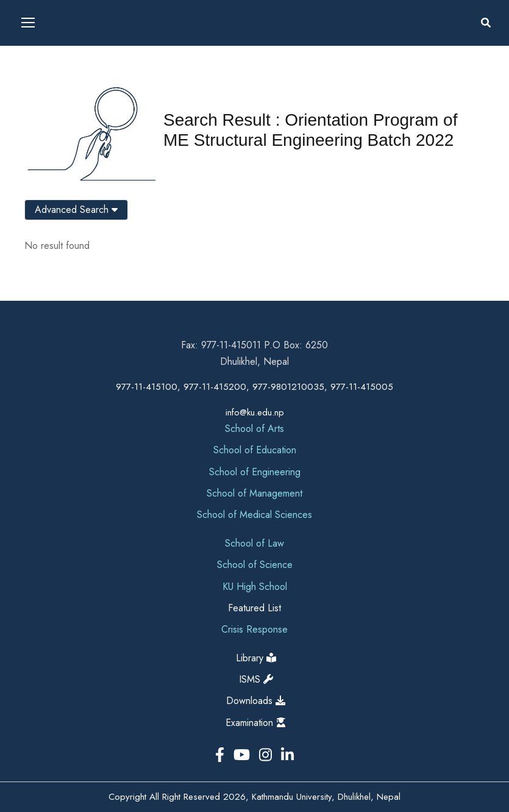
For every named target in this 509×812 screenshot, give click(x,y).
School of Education (255, 450)
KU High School (255, 587)
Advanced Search (76, 210)
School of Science (255, 565)
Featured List (254, 608)
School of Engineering (255, 472)
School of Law (254, 543)
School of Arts (254, 429)
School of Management (254, 493)
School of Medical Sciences (254, 515)
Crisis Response (254, 629)
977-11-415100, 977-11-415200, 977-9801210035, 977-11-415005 (254, 387)
